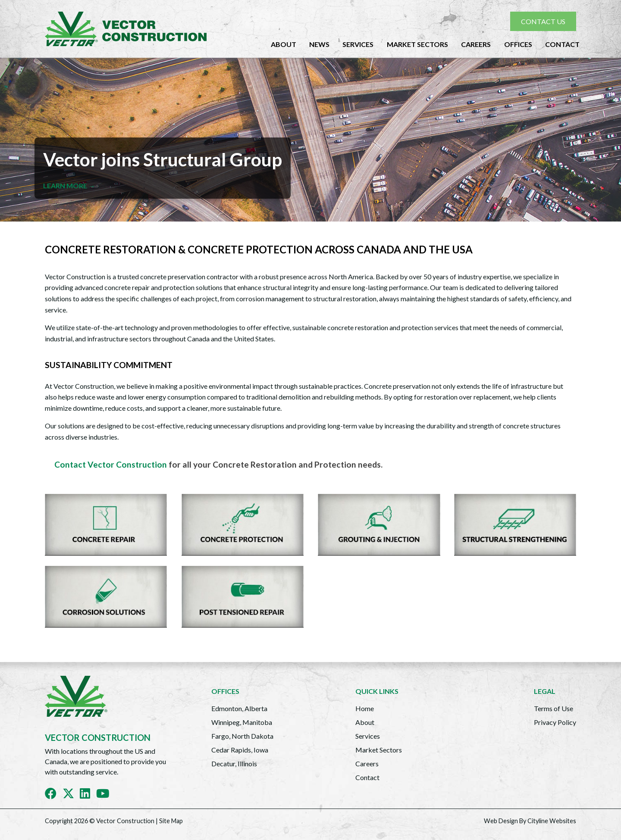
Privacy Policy (555, 722)
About (284, 44)
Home (365, 708)
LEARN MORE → (69, 186)
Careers (476, 44)
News (319, 44)
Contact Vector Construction (111, 464)
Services (358, 44)
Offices (518, 44)
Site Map (171, 821)
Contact (562, 44)
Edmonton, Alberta (239, 708)
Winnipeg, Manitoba (242, 722)
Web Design (501, 821)
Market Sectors (417, 44)
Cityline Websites (552, 821)
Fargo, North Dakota (242, 736)
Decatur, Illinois (234, 763)
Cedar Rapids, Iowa (240, 750)
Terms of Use (554, 708)
